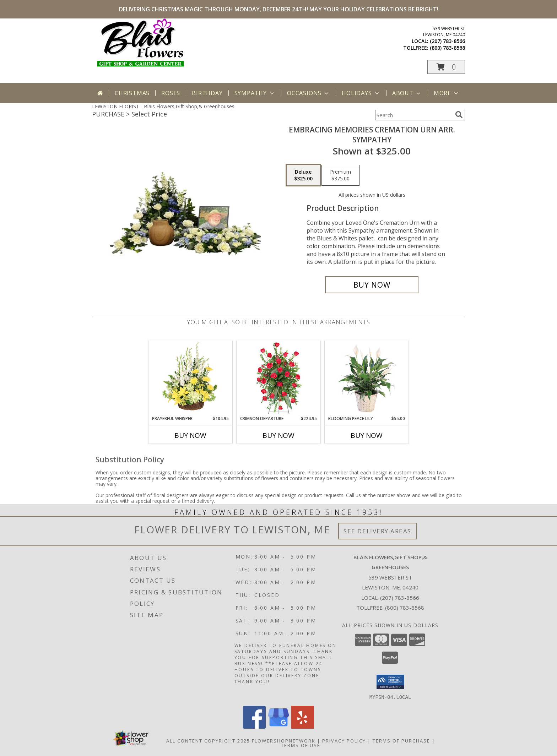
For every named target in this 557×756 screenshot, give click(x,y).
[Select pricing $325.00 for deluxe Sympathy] (303, 175)
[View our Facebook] (254, 726)
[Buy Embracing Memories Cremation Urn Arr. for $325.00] (372, 285)
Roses (171, 93)
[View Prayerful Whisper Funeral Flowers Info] (191, 378)
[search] (459, 115)
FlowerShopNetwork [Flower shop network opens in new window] (284, 740)
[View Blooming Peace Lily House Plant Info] (367, 378)
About (407, 93)
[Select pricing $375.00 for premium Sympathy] (340, 175)
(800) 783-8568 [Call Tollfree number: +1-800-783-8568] (405, 608)
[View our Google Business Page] (278, 726)
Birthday (207, 93)
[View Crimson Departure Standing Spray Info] (279, 378)
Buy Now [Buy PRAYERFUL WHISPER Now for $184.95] (190, 435)
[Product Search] (414, 115)
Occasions (309, 93)
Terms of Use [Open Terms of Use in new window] (301, 745)
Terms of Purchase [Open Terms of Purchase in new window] (401, 740)
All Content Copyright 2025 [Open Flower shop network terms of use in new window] (208, 740)
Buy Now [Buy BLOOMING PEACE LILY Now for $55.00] (367, 435)
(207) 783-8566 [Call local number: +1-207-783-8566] (447, 41)
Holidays (361, 93)
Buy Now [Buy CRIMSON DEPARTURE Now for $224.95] (278, 435)
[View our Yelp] (303, 726)
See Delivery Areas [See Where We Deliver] (377, 531)
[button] (446, 67)
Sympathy (255, 93)
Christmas (132, 93)
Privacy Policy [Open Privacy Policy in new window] (344, 740)
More (447, 93)
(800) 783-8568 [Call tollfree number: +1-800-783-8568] (447, 48)
